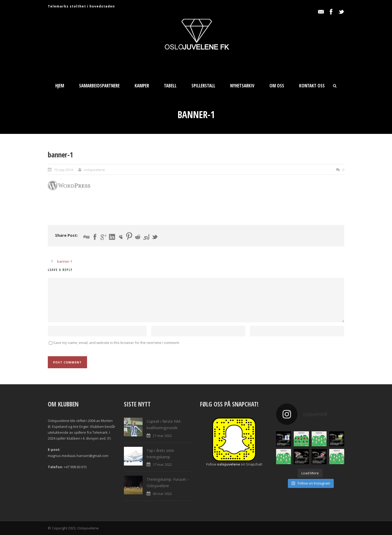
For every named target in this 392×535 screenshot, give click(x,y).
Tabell (170, 86)
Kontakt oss (312, 86)
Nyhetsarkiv (242, 86)
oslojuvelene (94, 170)
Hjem (60, 86)
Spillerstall (203, 86)
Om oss (277, 86)
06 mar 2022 (162, 494)
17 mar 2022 (162, 464)
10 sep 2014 (63, 170)
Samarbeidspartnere (99, 86)
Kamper (142, 86)
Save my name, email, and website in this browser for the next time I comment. (116, 343)
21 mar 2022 (162, 436)
